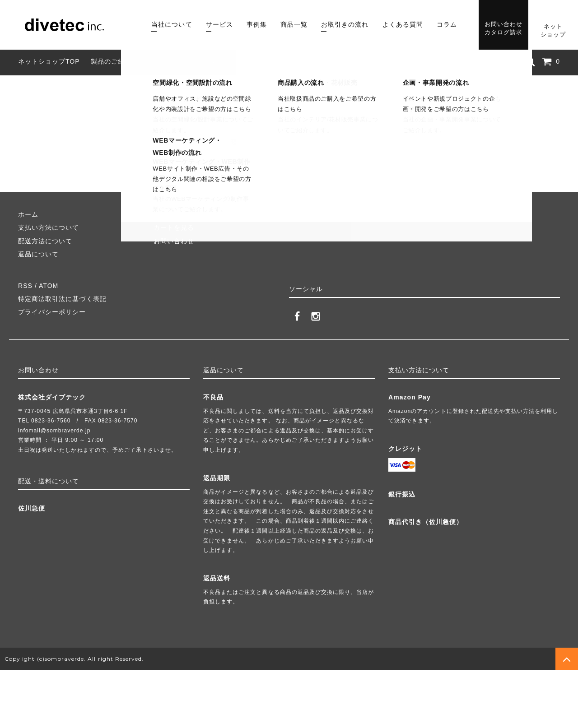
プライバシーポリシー (52, 312)
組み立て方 (160, 61)
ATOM (49, 286)
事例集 (257, 24)
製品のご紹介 (111, 61)
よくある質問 (403, 24)
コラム (447, 24)
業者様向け (257, 61)
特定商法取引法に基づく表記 (62, 299)
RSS (25, 286)
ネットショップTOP (49, 61)
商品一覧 (294, 24)
